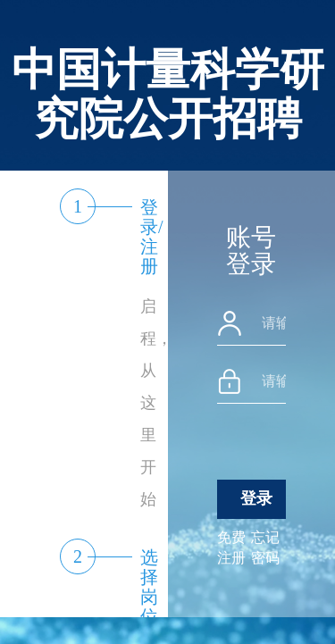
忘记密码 (265, 548)
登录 (256, 498)
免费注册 (231, 548)
